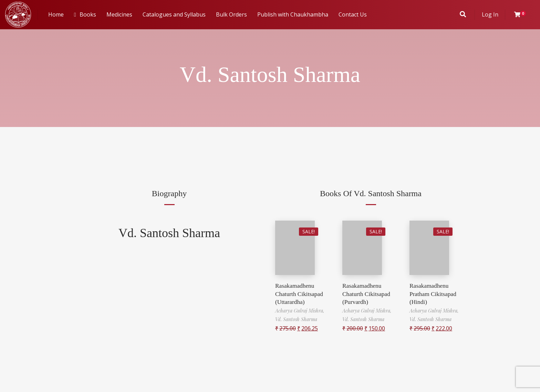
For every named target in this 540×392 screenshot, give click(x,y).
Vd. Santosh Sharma (169, 233)
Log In (490, 14)
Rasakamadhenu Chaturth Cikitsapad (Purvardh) (367, 294)
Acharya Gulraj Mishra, (300, 310)
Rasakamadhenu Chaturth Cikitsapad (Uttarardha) (300, 294)
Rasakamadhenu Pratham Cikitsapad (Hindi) (434, 294)
